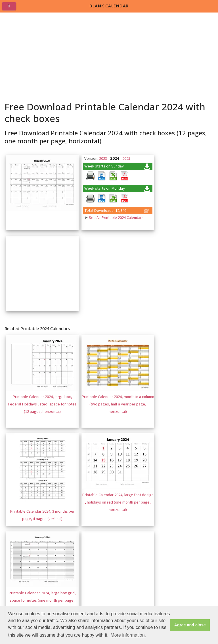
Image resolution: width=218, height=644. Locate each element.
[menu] (11, 9)
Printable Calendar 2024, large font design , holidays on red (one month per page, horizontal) (118, 502)
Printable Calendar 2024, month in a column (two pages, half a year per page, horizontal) (118, 404)
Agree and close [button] (190, 625)
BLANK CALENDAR (109, 6)
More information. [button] (128, 635)
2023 (103, 159)
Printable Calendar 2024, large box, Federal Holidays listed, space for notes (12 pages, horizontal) (42, 404)
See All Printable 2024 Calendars (116, 218)
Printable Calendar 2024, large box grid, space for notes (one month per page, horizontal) (42, 600)
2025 (126, 159)
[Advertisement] (109, 55)
